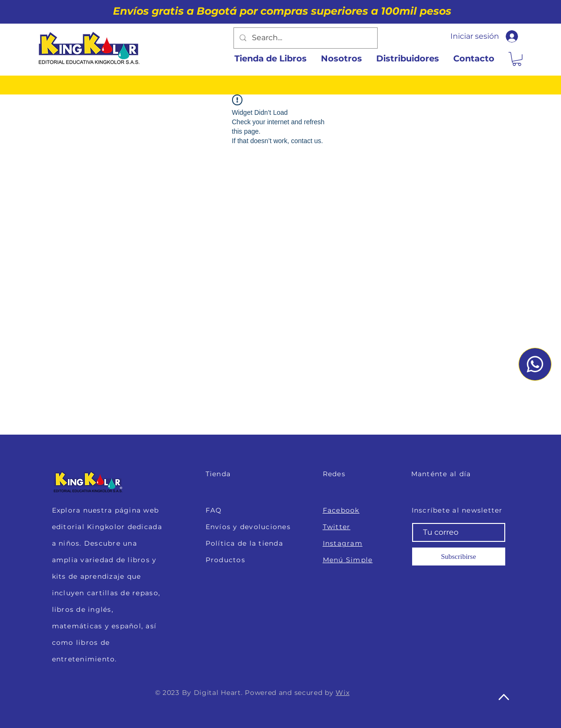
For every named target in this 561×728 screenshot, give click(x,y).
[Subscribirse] (459, 557)
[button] (517, 59)
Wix (342, 693)
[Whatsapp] (535, 364)
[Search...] (305, 38)
